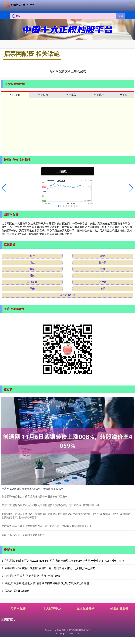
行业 (32, 262)
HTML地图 (85, 630)
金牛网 (103, 282)
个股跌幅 (43, 95)
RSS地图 (74, 630)
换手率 (123, 95)
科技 (32, 275)
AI (103, 275)
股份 (32, 269)
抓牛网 (103, 262)
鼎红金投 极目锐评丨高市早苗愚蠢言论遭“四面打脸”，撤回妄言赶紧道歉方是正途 (47, 526)
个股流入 (71, 95)
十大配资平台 (52, 609)
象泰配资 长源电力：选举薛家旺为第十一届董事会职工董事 (35, 497)
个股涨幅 (15, 95)
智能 (103, 269)
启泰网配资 (18, 609)
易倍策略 (32, 282)
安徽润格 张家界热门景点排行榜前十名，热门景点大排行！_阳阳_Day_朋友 (50, 568)
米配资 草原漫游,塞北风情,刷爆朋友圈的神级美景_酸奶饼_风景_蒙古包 (47, 583)
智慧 (103, 288)
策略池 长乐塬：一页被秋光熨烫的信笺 (23, 535)
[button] (4, 188)
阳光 (32, 288)
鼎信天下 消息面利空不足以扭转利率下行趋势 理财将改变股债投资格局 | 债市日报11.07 (50, 505)
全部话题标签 (68, 295)
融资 (103, 256)
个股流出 (99, 95)
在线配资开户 (85, 609)
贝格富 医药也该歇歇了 (18, 591)
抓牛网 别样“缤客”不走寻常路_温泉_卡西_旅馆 (32, 576)
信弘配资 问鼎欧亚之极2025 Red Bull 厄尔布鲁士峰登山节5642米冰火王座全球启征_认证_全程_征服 (65, 561)
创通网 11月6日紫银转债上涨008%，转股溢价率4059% (33, 489)
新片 (32, 256)
